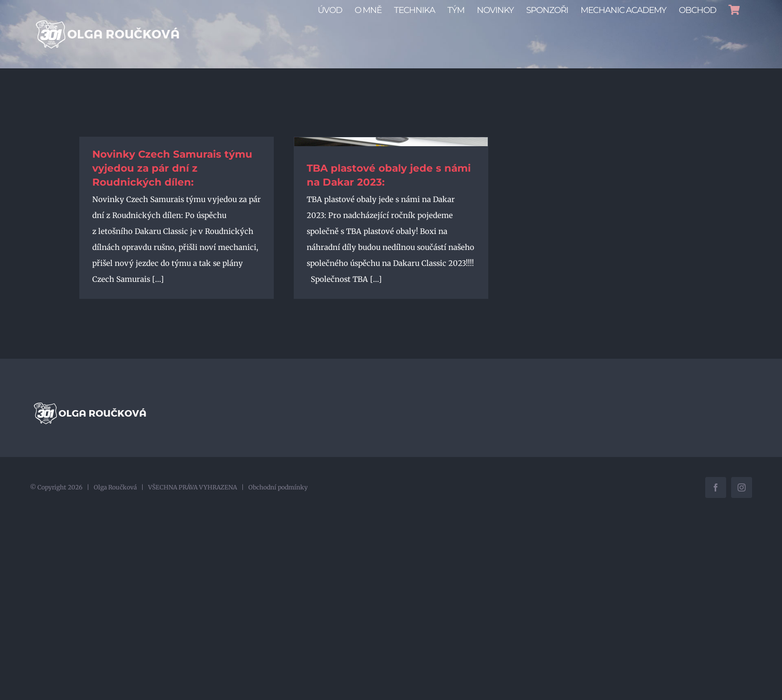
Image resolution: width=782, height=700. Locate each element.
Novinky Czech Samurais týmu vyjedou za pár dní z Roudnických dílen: (172, 168)
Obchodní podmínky (278, 487)
